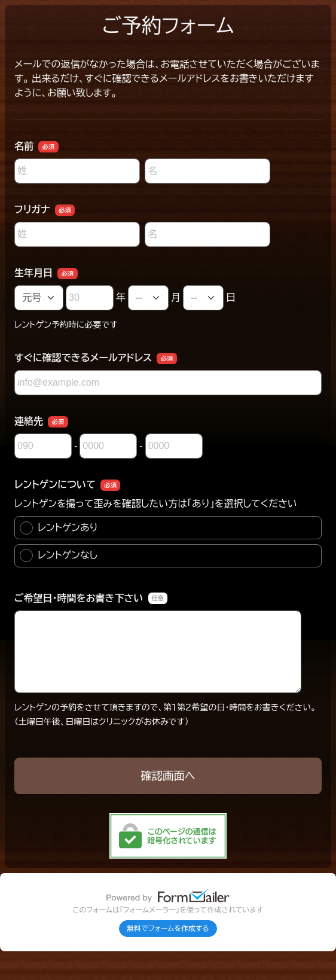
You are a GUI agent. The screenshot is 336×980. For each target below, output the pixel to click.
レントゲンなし (59, 555)
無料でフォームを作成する (168, 929)
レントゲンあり (59, 528)
